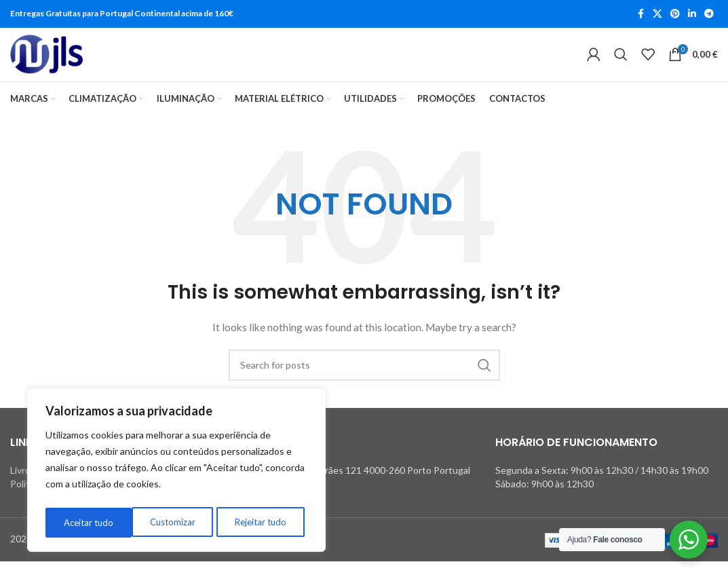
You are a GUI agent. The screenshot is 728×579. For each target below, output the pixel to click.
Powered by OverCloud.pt (90, 557)
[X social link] (657, 15)
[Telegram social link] (709, 15)
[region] (176, 472)
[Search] (621, 64)
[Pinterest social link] (675, 15)
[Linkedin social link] (692, 15)
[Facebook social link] (640, 15)
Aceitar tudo (265, 522)
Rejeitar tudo (174, 522)
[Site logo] (46, 64)
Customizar (85, 522)
